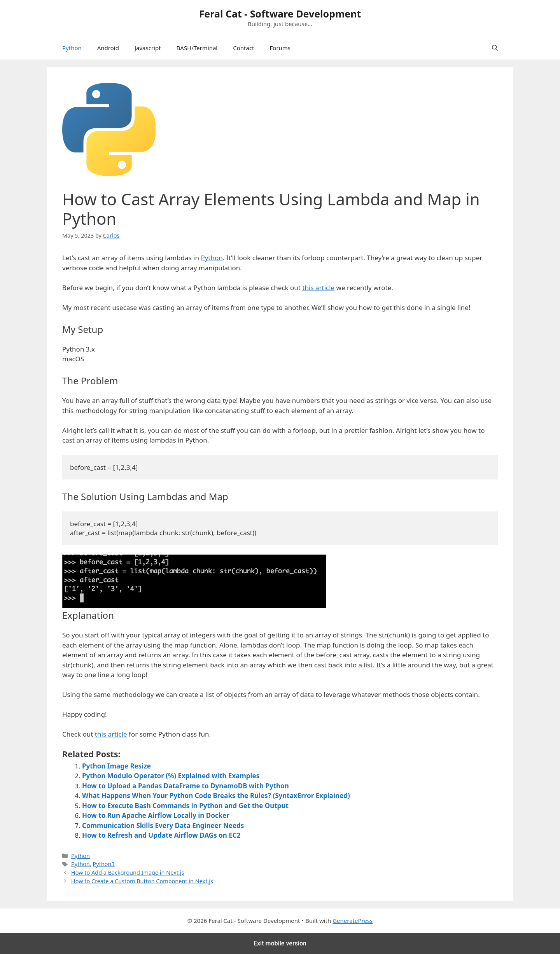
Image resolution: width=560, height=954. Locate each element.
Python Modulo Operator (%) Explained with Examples (171, 776)
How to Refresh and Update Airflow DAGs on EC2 (161, 835)
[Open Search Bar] (495, 48)
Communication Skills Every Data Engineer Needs (163, 825)
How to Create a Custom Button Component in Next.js (142, 881)
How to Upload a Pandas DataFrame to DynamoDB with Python (185, 786)
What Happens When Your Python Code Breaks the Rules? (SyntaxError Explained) (216, 796)
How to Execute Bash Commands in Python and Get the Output (185, 806)
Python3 (104, 864)
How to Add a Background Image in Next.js (128, 873)
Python (72, 48)
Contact (243, 48)
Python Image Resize (116, 766)
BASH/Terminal (197, 48)
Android (108, 48)
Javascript (148, 48)
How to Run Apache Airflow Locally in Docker (156, 815)
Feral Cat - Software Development (280, 14)
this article (318, 288)
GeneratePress (353, 921)
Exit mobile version (280, 943)
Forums (280, 48)
